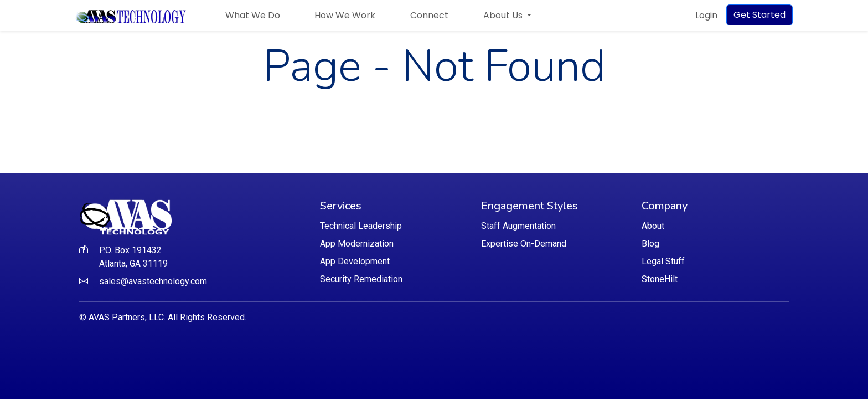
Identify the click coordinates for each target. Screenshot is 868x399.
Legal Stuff (663, 261)
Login (706, 15)
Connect (429, 15)
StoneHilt (660, 279)
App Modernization (357, 244)
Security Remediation (361, 279)
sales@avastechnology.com (153, 281)
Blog (650, 244)
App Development (355, 261)
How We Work (345, 15)
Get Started (759, 15)
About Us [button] (504, 15)
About (653, 226)
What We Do (253, 15)
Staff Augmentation (518, 226)
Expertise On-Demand (524, 244)
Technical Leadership (361, 226)
